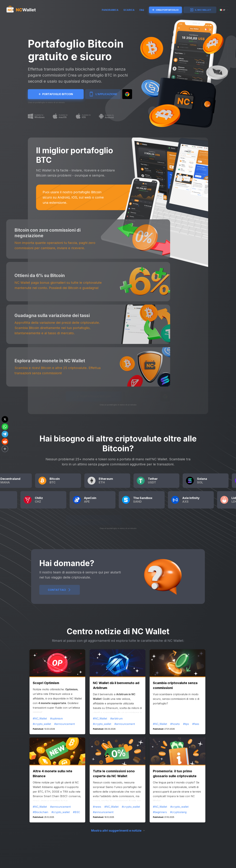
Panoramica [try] (110, 10)
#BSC (76, 812)
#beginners (160, 812)
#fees (196, 724)
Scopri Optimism (46, 683)
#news (97, 807)
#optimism (56, 718)
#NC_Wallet (40, 718)
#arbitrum (116, 718)
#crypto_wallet (42, 724)
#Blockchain (40, 812)
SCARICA (129, 10)
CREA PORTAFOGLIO (165, 10)
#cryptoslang (178, 812)
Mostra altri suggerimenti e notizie (116, 831)
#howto (175, 724)
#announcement (64, 724)
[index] (24, 10)
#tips (186, 724)
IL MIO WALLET (201, 10)
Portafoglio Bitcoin (56, 94)
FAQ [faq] (142, 10)
